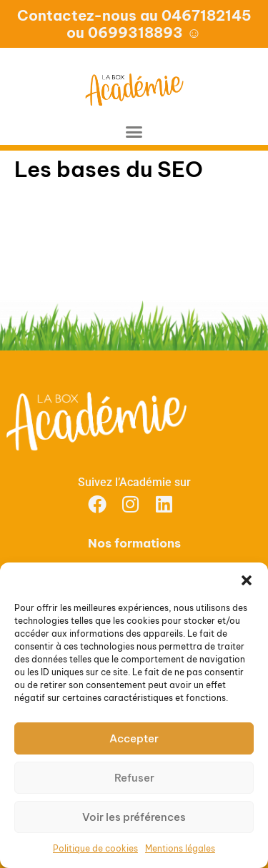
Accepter (134, 738)
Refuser (134, 778)
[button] (247, 580)
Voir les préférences (134, 817)
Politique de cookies (95, 848)
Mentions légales (180, 848)
